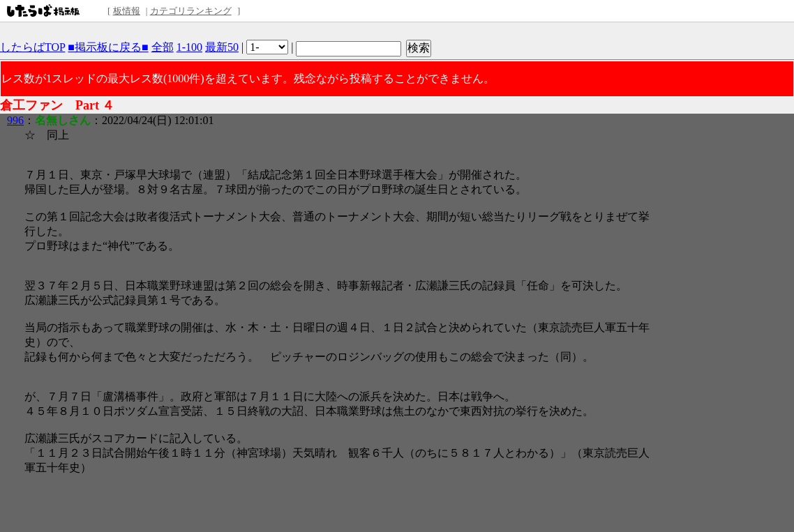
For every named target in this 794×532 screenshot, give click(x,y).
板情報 (127, 11)
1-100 (189, 47)
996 (15, 120)
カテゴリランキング (191, 11)
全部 (163, 47)
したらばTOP (32, 47)
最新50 (222, 47)
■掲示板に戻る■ (108, 47)
